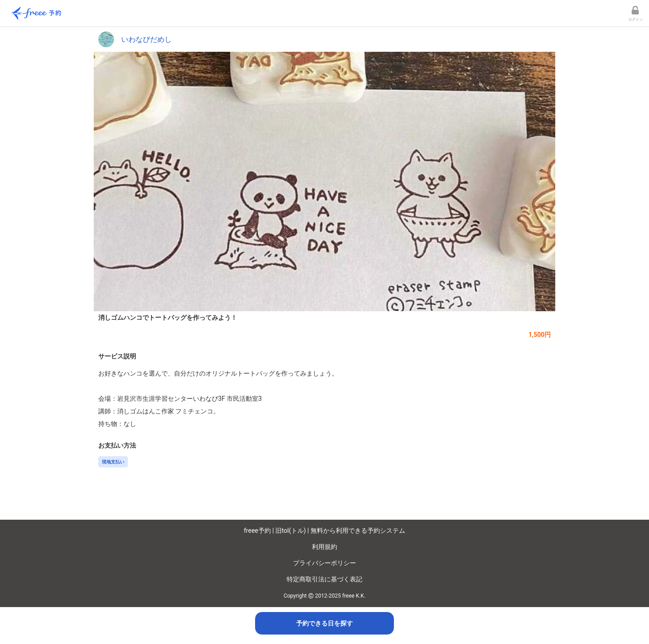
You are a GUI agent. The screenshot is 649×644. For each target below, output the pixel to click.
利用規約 (324, 547)
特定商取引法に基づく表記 (324, 579)
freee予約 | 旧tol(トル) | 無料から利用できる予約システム (324, 531)
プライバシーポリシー (324, 563)
